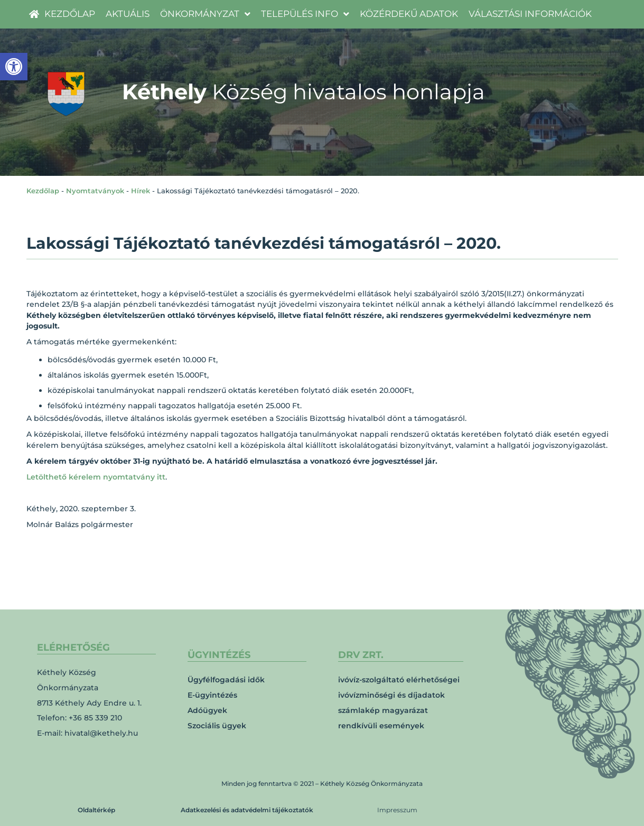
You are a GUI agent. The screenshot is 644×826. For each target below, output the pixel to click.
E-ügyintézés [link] (212, 695)
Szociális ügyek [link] (217, 726)
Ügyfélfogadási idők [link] (226, 680)
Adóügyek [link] (207, 710)
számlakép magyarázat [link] (383, 710)
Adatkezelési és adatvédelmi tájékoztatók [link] (247, 810)
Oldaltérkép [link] (96, 810)
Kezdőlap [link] (43, 191)
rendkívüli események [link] (381, 726)
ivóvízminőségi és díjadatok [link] (391, 695)
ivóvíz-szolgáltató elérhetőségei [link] (399, 680)
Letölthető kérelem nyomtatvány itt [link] (96, 477)
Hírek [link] (141, 191)
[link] (14, 67)
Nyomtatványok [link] (95, 191)
